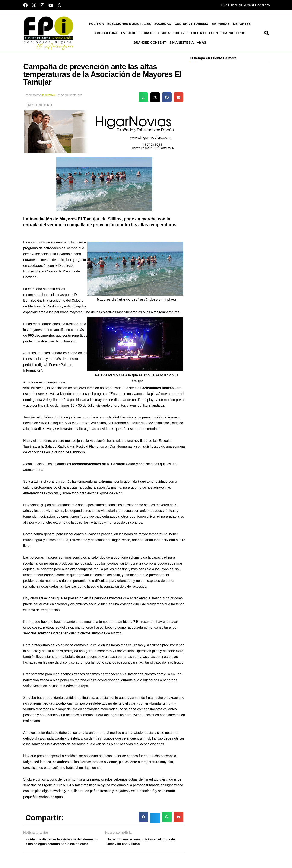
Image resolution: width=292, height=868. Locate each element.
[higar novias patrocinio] (104, 132)
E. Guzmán (49, 96)
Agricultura (106, 34)
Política (96, 24)
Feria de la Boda (155, 34)
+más (202, 43)
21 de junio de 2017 (70, 96)
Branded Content (150, 43)
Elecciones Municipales (129, 24)
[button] (267, 34)
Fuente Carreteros (227, 34)
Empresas (221, 24)
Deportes (242, 24)
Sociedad (163, 24)
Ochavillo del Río (190, 34)
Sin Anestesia (181, 43)
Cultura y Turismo (191, 24)
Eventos (129, 34)
